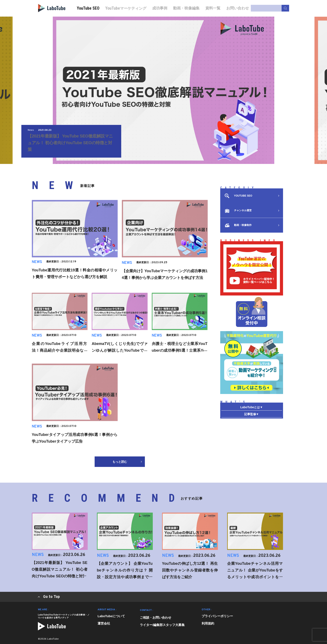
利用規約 (208, 623)
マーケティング (126, 8)
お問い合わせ (238, 8)
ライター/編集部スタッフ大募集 (162, 625)
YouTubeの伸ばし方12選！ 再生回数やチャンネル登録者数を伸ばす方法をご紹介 (190, 570)
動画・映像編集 (186, 8)
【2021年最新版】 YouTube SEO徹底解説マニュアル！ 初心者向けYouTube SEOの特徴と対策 (70, 143)
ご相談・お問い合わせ (156, 617)
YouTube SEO (88, 8)
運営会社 (104, 623)
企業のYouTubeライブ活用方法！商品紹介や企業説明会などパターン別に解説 (60, 350)
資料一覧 (213, 8)
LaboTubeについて (111, 616)
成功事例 (160, 8)
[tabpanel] (163, 90)
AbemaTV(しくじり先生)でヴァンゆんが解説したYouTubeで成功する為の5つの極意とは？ (120, 350)
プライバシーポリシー (217, 616)
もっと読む (127, 462)
